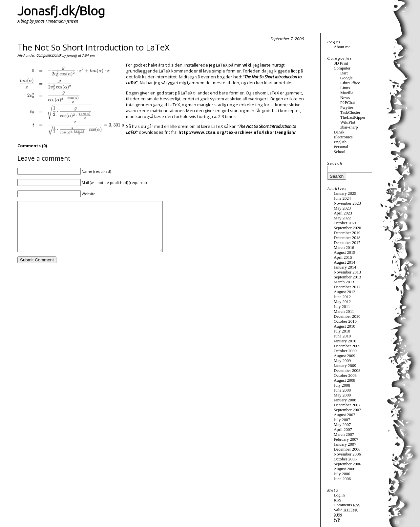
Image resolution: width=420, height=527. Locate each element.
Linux (345, 88)
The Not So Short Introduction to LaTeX (94, 47)
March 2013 (344, 282)
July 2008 (342, 385)
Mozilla (347, 93)
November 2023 (347, 203)
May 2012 (342, 302)
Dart (344, 73)
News (345, 98)
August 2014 (345, 262)
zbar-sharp (349, 127)
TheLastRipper (353, 117)
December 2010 (347, 316)
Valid (346, 510)
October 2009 (345, 351)
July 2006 (342, 474)
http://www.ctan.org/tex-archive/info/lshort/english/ (237, 132)
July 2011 (342, 307)
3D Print (341, 63)
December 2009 (347, 346)
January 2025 (345, 193)
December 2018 (347, 238)
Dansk (57, 55)
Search (335, 163)
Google (346, 78)
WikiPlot (348, 122)
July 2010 (342, 331)
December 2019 (347, 233)
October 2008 (345, 375)
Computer (44, 55)
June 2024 (342, 198)
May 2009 (342, 361)
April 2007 (343, 430)
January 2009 (345, 366)
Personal (341, 147)
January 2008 (345, 400)
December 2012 (347, 287)
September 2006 (347, 464)
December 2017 (347, 243)
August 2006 (345, 469)
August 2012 (345, 292)
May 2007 (342, 425)
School (340, 152)
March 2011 (344, 312)
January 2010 (345, 341)
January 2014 (345, 267)
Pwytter (347, 108)
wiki (247, 65)
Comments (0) (32, 146)
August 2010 (345, 326)
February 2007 (346, 439)
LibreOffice (350, 83)
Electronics (343, 137)
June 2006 (342, 479)
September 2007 (347, 410)
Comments (347, 505)
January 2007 (345, 444)
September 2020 (347, 228)
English (340, 142)
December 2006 (347, 449)
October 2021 (345, 223)
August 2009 (345, 356)
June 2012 (342, 297)
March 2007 (344, 435)
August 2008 (345, 380)
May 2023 (342, 208)
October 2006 (345, 459)
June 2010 (342, 336)
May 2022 (342, 218)
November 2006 (347, 454)
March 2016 (344, 248)
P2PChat (348, 103)
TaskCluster (350, 112)
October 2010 (345, 321)
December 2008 (347, 371)
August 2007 (345, 415)
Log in (339, 495)
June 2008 (342, 390)
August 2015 (345, 253)
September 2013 (347, 277)
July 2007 (342, 420)
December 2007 (347, 405)
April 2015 (343, 257)
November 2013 (347, 272)
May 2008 (342, 395)
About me (342, 47)
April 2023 (343, 213)
